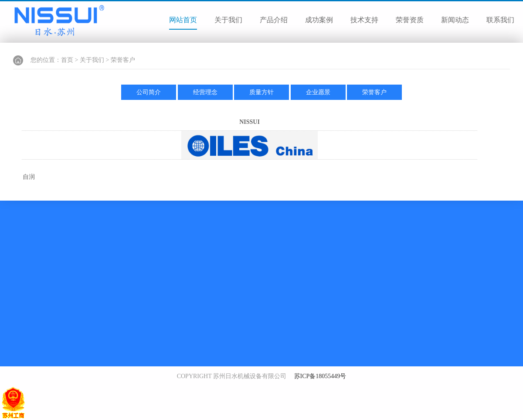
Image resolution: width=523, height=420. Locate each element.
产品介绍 (274, 20)
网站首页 (183, 20)
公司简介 (149, 92)
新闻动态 (455, 20)
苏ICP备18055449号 (320, 376)
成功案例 (319, 20)
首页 (67, 60)
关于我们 (228, 20)
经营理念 (205, 92)
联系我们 (500, 20)
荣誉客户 (123, 60)
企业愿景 (318, 92)
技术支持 (364, 20)
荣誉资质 (410, 20)
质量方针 (261, 92)
